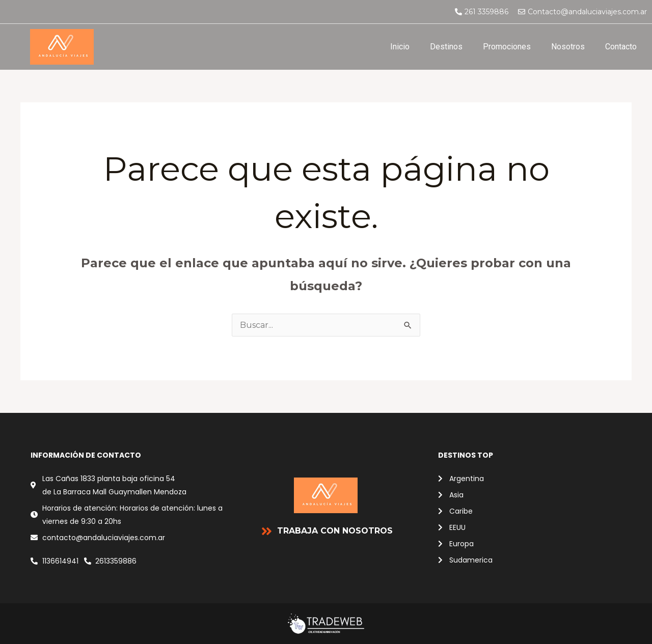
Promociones (507, 47)
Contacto (621, 47)
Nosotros (568, 47)
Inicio (400, 47)
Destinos (446, 47)
